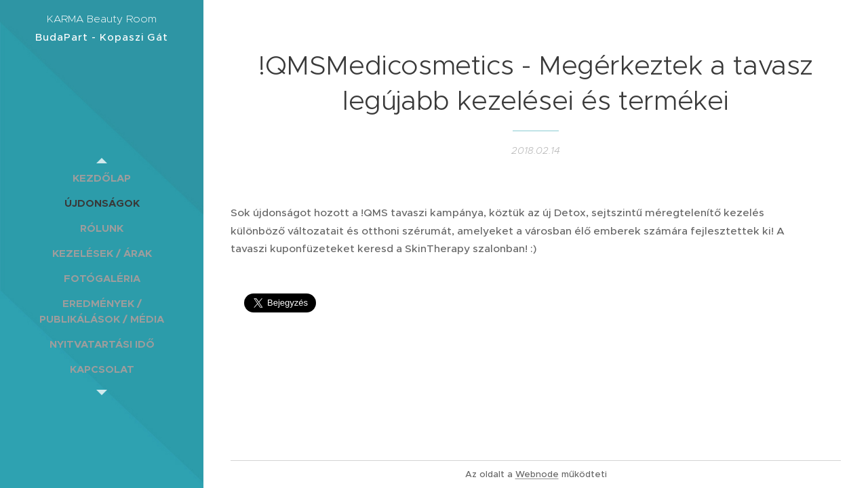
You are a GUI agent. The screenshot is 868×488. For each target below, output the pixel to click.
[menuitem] (102, 178)
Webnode (537, 474)
